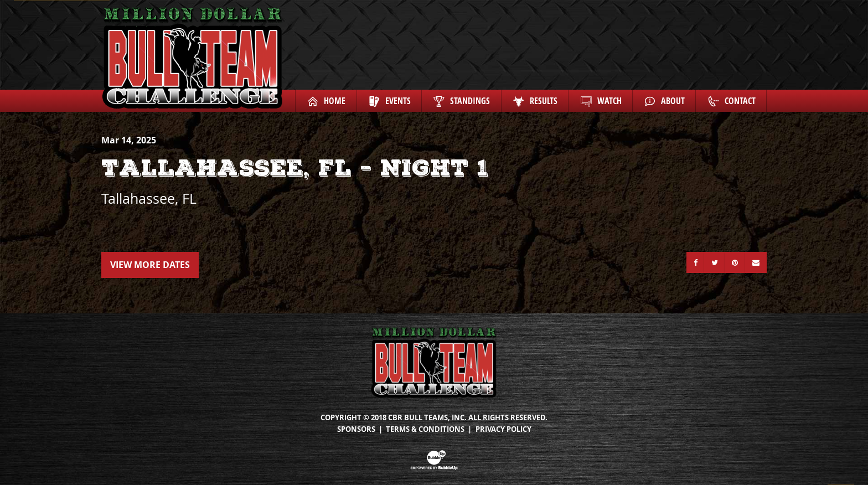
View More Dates (150, 265)
